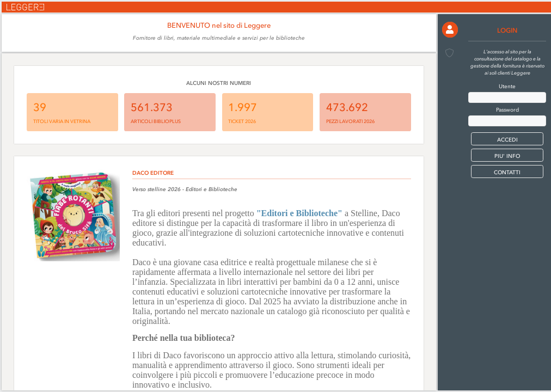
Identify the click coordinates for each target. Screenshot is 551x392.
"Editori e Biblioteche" (299, 213)
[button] (450, 30)
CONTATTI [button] (507, 172)
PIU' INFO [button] (507, 156)
